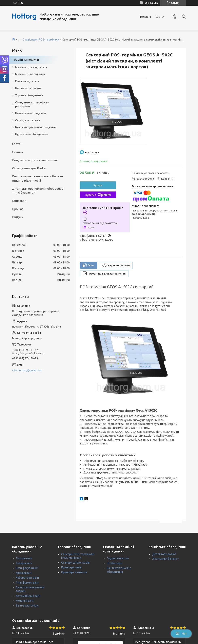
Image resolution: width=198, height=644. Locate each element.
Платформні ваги (27, 583)
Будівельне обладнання (31, 134)
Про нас (18, 209)
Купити (98, 185)
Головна (146, 17)
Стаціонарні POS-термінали (41, 40)
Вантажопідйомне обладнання (36, 127)
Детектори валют (164, 554)
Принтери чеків (71, 567)
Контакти (19, 201)
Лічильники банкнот (165, 559)
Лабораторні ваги (27, 578)
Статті (17, 144)
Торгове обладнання (29, 95)
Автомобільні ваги (28, 596)
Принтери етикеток (74, 572)
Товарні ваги (24, 563)
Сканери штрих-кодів (75, 563)
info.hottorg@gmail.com (27, 370)
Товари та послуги (25, 60)
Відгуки (18, 217)
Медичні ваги (25, 601)
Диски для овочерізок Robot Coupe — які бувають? (38, 191)
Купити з (98, 195)
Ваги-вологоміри (27, 606)
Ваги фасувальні (27, 568)
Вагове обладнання (28, 88)
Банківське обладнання (31, 113)
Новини (18, 152)
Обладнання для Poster (29, 168)
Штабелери (114, 563)
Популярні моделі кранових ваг (35, 160)
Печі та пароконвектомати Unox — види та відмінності (37, 178)
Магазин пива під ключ (30, 74)
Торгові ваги (24, 558)
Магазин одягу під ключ (31, 67)
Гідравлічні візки (118, 558)
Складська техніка (27, 120)
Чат (181, 634)
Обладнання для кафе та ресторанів (32, 104)
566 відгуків (151, 3)
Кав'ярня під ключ (27, 81)
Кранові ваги (24, 573)
